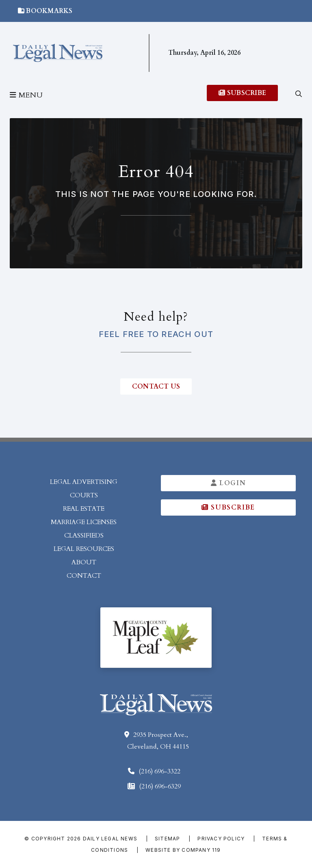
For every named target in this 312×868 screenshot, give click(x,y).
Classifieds (84, 535)
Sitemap (167, 839)
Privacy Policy (221, 839)
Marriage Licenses (84, 522)
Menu (26, 95)
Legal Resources (84, 549)
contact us (156, 386)
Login (228, 483)
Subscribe (242, 93)
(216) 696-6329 (160, 786)
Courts (84, 495)
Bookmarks (45, 11)
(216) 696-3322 (159, 771)
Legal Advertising (84, 482)
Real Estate (84, 509)
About (84, 562)
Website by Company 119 (183, 850)
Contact (84, 576)
